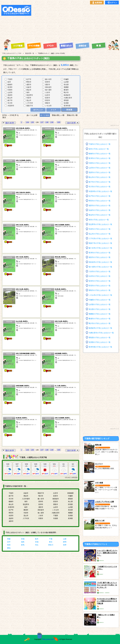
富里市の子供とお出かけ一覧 (100, 281)
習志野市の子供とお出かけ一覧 (100, 224)
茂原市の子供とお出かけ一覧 (100, 172)
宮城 (23, 539)
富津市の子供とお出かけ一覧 (100, 158)
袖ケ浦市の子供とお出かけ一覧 (100, 267)
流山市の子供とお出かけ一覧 (100, 234)
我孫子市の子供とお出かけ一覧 (100, 243)
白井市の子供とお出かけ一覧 (100, 276)
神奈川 (51, 545)
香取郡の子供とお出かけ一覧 (100, 337)
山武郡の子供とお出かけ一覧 (100, 304)
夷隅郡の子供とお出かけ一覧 (100, 314)
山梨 (65, 539)
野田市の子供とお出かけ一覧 (100, 201)
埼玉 (37, 545)
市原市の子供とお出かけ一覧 (100, 229)
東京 (51, 542)
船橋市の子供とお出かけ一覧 (100, 154)
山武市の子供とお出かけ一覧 (100, 168)
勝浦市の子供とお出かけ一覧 (100, 319)
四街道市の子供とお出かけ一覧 (100, 262)
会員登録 (97, 3)
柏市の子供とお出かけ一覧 (99, 149)
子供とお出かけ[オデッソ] (50, 639)
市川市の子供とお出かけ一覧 (100, 187)
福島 (23, 542)
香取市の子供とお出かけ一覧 (100, 290)
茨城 (37, 542)
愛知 (9, 548)
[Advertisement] (66, 22)
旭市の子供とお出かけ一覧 (99, 220)
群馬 (23, 545)
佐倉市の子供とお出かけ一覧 (100, 210)
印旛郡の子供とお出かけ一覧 (100, 300)
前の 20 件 (8, 123)
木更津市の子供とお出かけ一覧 (100, 191)
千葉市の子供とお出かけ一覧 (100, 144)
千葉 (51, 539)
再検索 (69, 110)
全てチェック (38, 110)
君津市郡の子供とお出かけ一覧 (100, 347)
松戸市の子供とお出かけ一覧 (100, 196)
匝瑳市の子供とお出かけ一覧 (100, 286)
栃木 (37, 539)
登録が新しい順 (58, 115)
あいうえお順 (32, 115)
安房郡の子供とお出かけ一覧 (100, 342)
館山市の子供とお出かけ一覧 (100, 177)
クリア (54, 110)
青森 (9, 539)
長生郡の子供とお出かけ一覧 (100, 309)
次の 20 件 (73, 123)
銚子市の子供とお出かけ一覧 (100, 182)
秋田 (9, 545)
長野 (65, 545)
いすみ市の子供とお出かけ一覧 (100, 295)
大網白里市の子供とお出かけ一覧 (101, 333)
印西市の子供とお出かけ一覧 (100, 163)
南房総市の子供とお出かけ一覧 (100, 328)
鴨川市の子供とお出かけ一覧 (100, 323)
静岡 (65, 542)
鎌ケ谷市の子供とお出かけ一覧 (100, 248)
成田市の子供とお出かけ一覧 (100, 205)
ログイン (112, 3)
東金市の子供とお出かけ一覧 (100, 215)
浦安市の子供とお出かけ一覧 (100, 257)
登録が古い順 (72, 115)
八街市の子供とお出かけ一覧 (100, 272)
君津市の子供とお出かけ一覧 (100, 253)
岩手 (9, 542)
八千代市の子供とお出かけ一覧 (100, 239)
